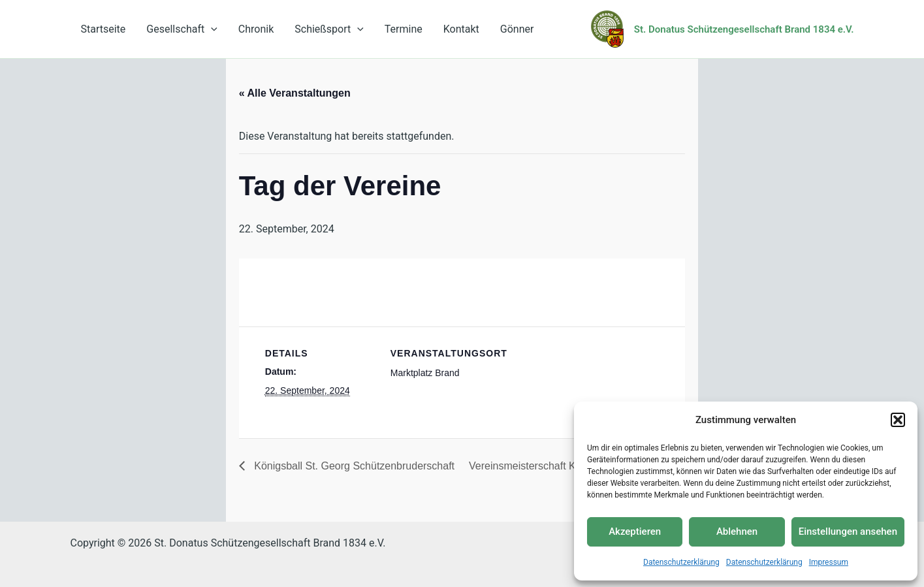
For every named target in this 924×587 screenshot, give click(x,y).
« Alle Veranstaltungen (295, 93)
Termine (404, 29)
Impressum (829, 562)
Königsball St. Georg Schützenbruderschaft (353, 466)
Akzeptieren (635, 531)
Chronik (256, 29)
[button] (898, 420)
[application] (211, 29)
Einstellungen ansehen (848, 531)
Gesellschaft (182, 29)
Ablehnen (737, 531)
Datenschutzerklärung (681, 562)
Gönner (517, 29)
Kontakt (461, 29)
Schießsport (329, 29)
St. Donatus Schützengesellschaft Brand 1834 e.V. (744, 29)
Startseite (104, 29)
